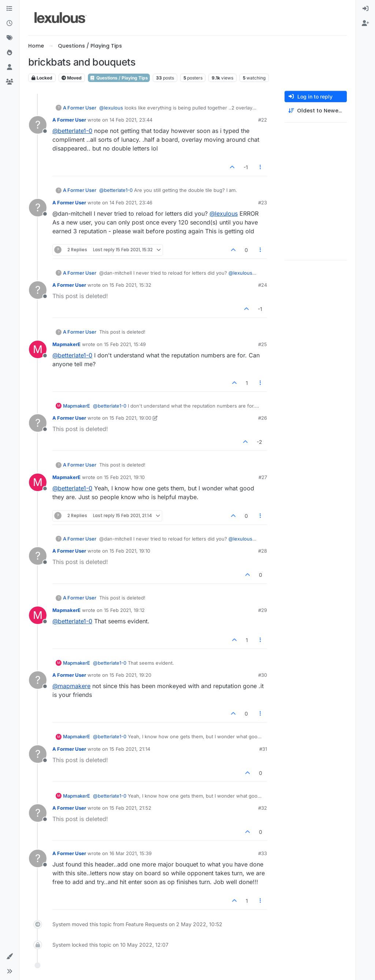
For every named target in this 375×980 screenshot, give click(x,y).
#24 (263, 285)
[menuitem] (365, 9)
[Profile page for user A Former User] (38, 125)
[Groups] (10, 82)
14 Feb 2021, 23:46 (131, 203)
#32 (263, 808)
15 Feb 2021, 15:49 (125, 344)
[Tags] (10, 38)
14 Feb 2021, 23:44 (131, 120)
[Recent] (10, 23)
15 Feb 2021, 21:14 (130, 749)
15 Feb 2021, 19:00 (130, 418)
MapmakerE (66, 344)
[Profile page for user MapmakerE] (38, 349)
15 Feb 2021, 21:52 (130, 808)
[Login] (365, 9)
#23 (263, 203)
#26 (263, 418)
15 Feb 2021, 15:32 (130, 285)
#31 (263, 749)
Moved (72, 78)
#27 (263, 477)
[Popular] (10, 53)
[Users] (10, 67)
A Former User (80, 108)
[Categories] (10, 9)
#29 (263, 610)
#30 (263, 675)
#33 (263, 853)
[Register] (365, 23)
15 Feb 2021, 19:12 (124, 610)
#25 (263, 344)
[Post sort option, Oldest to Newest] (316, 111)
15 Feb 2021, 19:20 (130, 675)
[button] (10, 957)
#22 (263, 120)
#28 (263, 551)
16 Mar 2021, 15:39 (131, 853)
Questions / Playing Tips (119, 78)
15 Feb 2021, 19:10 (124, 477)
